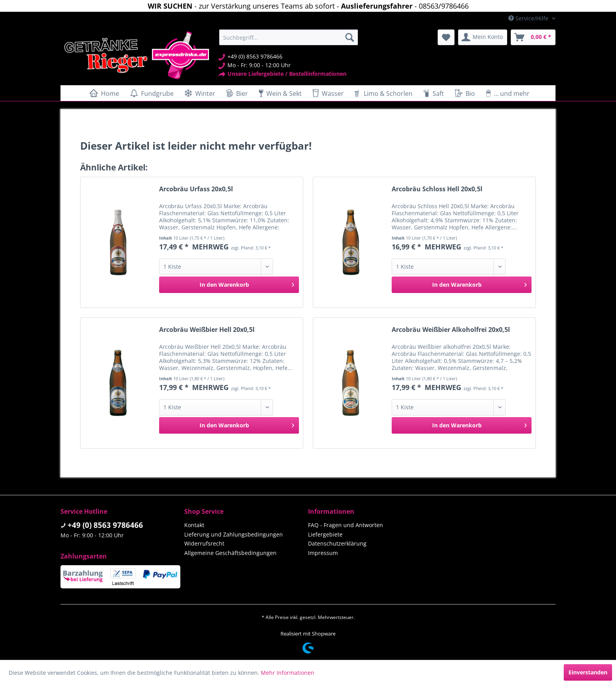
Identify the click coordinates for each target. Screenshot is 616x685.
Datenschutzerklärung (337, 543)
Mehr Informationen (288, 673)
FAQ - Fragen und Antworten (346, 525)
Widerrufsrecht (204, 543)
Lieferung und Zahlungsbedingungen (234, 534)
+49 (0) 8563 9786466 (105, 525)
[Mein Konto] (483, 37)
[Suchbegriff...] (289, 37)
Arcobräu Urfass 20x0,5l (196, 189)
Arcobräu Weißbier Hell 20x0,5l (207, 330)
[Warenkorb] (533, 37)
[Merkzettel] (446, 37)
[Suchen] (350, 37)
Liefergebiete (325, 534)
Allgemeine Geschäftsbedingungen (230, 553)
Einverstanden (588, 672)
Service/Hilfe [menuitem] (529, 18)
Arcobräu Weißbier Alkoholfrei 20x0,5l (451, 330)
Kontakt (194, 525)
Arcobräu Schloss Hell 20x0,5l (437, 189)
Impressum (323, 553)
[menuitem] (289, 37)
